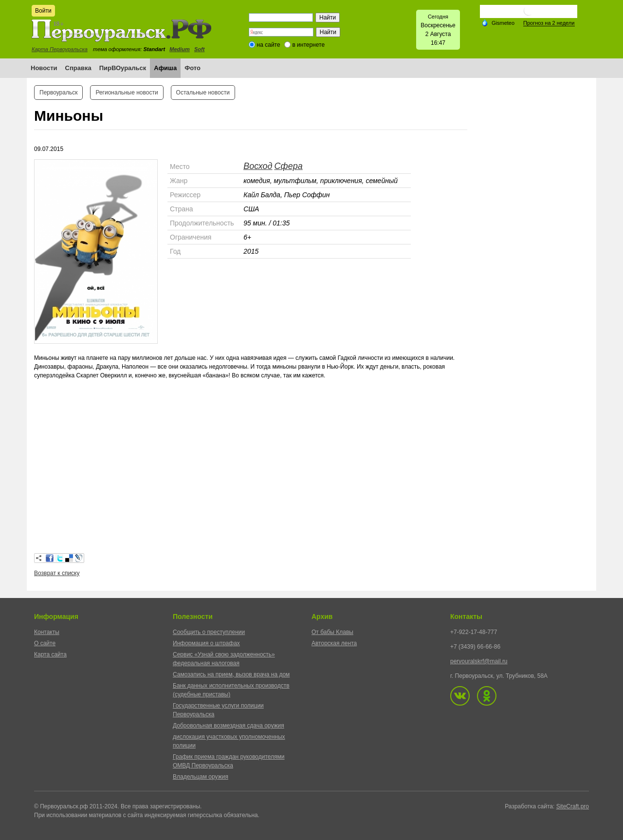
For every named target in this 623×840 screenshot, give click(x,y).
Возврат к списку (57, 573)
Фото (192, 68)
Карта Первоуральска (60, 49)
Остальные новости (203, 93)
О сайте (45, 643)
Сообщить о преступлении (209, 632)
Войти (43, 11)
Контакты (47, 632)
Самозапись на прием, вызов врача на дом (231, 674)
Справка (78, 68)
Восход (258, 166)
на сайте (269, 45)
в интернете (308, 45)
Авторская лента (334, 643)
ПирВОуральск (123, 68)
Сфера (288, 166)
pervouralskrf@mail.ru (479, 661)
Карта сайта (50, 654)
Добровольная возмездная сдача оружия (229, 726)
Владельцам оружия (201, 777)
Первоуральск (58, 93)
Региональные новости (127, 93)
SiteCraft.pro (573, 806)
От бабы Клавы (332, 632)
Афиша (165, 68)
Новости (44, 68)
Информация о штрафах (206, 643)
